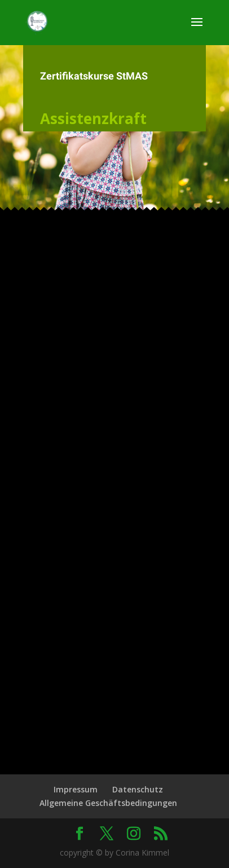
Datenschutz (138, 789)
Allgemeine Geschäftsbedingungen (108, 803)
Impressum (76, 789)
